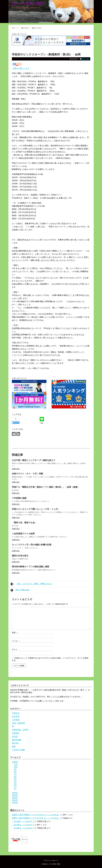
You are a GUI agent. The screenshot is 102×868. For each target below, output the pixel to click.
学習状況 (16, 733)
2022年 (15, 798)
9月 (15, 769)
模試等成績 (85, 59)
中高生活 (16, 713)
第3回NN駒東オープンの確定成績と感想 (31, 567)
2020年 (15, 803)
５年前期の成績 (19, 498)
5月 (15, 779)
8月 (15, 772)
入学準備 (16, 720)
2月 (15, 786)
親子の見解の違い (20, 590)
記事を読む (16, 469)
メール (16, 641)
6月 (15, 777)
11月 (16, 764)
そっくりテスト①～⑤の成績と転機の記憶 (32, 545)
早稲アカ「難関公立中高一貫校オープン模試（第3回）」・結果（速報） (46, 487)
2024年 (15, 793)
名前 (15, 633)
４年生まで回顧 (18, 750)
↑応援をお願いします (21, 68)
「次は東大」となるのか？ (23, 821)
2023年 (15, 795)
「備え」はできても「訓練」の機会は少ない (31, 584)
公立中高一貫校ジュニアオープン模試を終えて (34, 460)
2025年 (15, 762)
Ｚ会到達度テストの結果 (23, 534)
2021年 (15, 800)
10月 (16, 767)
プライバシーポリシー (51, 861)
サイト (15, 650)
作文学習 (16, 716)
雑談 (14, 746)
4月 (15, 781)
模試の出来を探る (20, 556)
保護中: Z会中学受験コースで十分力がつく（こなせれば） (36, 815)
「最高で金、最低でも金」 (24, 523)
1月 (15, 789)
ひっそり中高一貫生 (28, 4)
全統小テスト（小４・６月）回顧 (27, 474)
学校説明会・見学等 (20, 730)
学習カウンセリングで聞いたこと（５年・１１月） (36, 509)
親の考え (16, 743)
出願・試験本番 (18, 723)
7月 (15, 774)
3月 (15, 784)
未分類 (15, 736)
